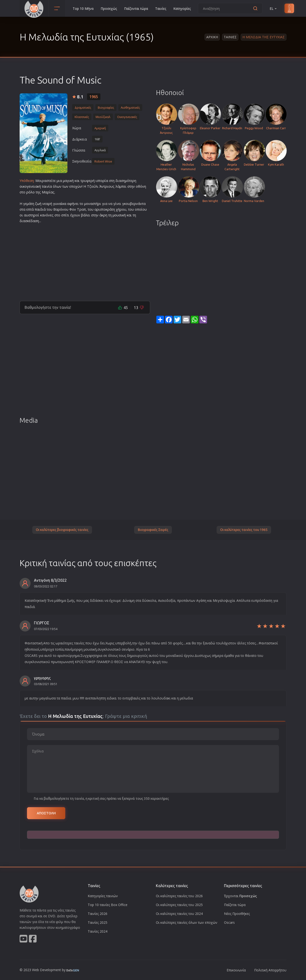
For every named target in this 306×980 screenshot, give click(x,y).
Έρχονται (240, 896)
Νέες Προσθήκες (237, 914)
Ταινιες (230, 37)
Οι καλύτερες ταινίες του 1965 (244, 530)
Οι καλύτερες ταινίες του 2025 (179, 905)
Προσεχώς (109, 8)
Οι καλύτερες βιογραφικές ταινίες (62, 530)
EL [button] (273, 8)
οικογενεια (28, 186)
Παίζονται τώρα (136, 8)
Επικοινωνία (236, 970)
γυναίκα (60, 204)
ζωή (38, 204)
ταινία (47, 186)
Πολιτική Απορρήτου (270, 970)
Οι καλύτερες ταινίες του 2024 (179, 914)
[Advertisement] (85, 260)
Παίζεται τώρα (235, 905)
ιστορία (102, 181)
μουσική (119, 215)
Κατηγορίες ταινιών (103, 896)
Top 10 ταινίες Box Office (108, 905)
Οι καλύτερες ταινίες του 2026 (179, 896)
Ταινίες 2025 (98, 922)
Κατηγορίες (182, 8)
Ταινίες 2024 (98, 931)
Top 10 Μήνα (83, 8)
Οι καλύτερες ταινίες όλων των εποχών (187, 922)
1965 (94, 97)
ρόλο (30, 192)
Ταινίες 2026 (98, 914)
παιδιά (40, 209)
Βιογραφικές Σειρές (153, 530)
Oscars (229, 922)
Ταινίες (161, 8)
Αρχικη (212, 37)
